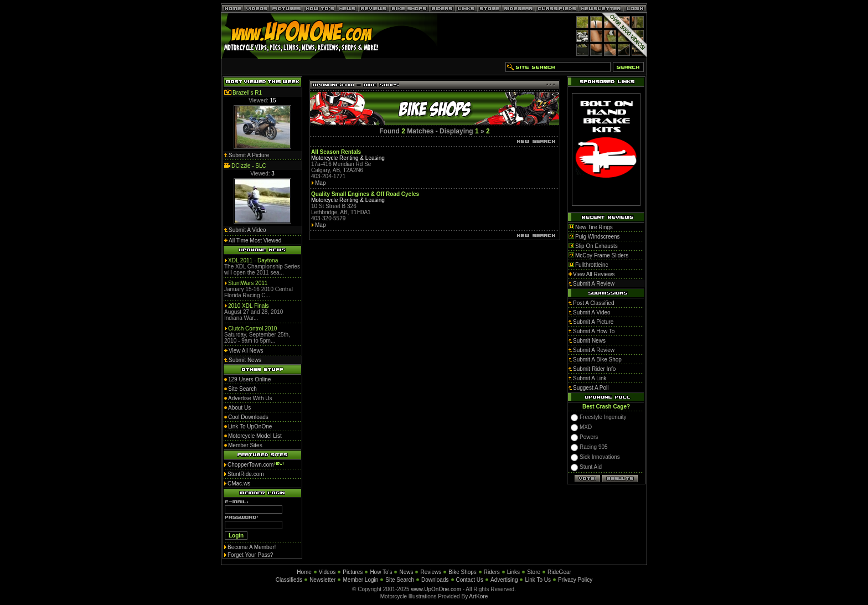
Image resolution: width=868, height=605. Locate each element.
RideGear (559, 572)
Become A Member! (252, 547)
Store (534, 572)
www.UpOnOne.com (436, 589)
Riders (492, 572)
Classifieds (289, 580)
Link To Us (538, 580)
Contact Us (470, 580)
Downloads (435, 580)
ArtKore (478, 596)
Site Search (400, 580)
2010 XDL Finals (249, 306)
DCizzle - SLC (249, 166)
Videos (327, 572)
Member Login (360, 580)
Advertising (504, 580)
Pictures (353, 572)
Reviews (431, 572)
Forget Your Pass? (250, 555)
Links (513, 572)
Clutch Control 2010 (252, 329)
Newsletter (322, 580)
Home (304, 572)
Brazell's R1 (247, 93)
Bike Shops (463, 572)
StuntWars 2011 (248, 283)
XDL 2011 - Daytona (253, 260)
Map (320, 183)
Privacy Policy (575, 580)
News (406, 572)
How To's (381, 572)
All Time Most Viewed (255, 241)
